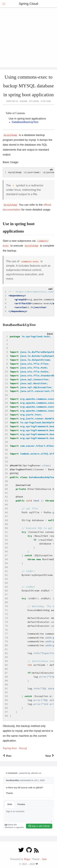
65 (6, 587)
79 (6, 641)
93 (6, 696)
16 (6, 395)
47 (6, 516)
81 (6, 649)
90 (6, 685)
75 (6, 626)
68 (6, 598)
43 (6, 501)
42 (6, 497)
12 (6, 379)
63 (6, 579)
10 (6, 372)
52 (6, 536)
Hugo (27, 859)
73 (6, 618)
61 (6, 571)
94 (6, 700)
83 (6, 657)
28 (6, 442)
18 (6, 403)
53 (6, 540)
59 (6, 563)
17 (6, 399)
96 (6, 708)
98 (6, 716)
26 (6, 434)
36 (6, 473)
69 (6, 602)
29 (6, 446)
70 (6, 606)
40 (6, 489)
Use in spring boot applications (27, 119)
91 (6, 688)
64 (6, 583)
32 (6, 458)
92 (6, 692)
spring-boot (10, 748)
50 (6, 528)
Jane (44, 859)
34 (6, 465)
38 (6, 481)
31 (6, 454)
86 (6, 669)
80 (6, 645)
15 (6, 391)
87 (6, 673)
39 (6, 485)
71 (6, 610)
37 (6, 477)
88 (6, 677)
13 (6, 383)
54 (6, 544)
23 (6, 422)
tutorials (23, 101)
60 (6, 567)
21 (6, 415)
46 (6, 512)
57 (6, 555)
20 (6, 411)
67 (6, 594)
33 (6, 461)
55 (6, 547)
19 (6, 407)
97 (6, 712)
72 (6, 614)
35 (6, 469)
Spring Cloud (28, 4)
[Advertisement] (28, 37)
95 (6, 704)
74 (6, 622)
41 (6, 493)
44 (6, 504)
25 (6, 430)
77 (6, 634)
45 (6, 508)
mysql (24, 748)
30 (6, 450)
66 (6, 590)
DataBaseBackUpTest (25, 122)
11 (6, 375)
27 (6, 438)
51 (6, 532)
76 (6, 630)
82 (6, 653)
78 (6, 638)
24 (6, 426)
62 (6, 575)
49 (6, 524)
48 (6, 520)
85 (6, 665)
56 (6, 551)
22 (6, 418)
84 (6, 661)
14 (6, 387)
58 (6, 559)
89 (6, 681)
